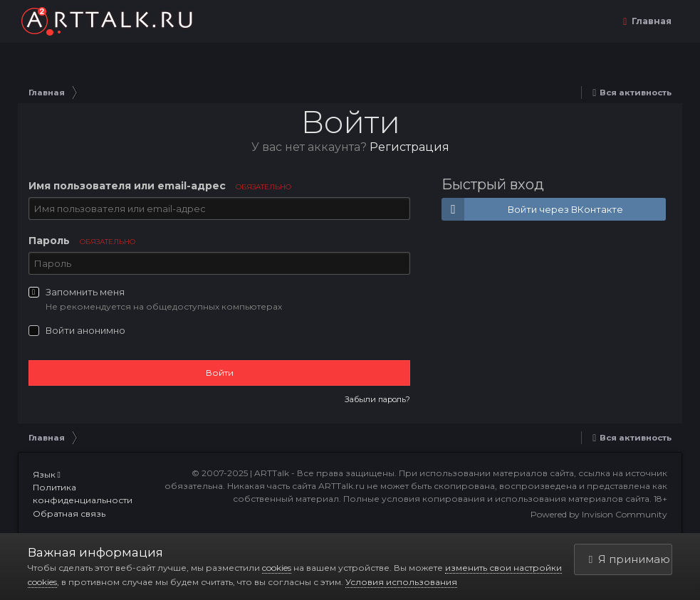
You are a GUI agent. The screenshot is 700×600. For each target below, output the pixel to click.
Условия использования (401, 582)
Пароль (82, 241)
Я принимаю (630, 559)
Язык (47, 474)
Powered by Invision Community (599, 514)
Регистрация (409, 147)
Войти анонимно (85, 330)
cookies (277, 568)
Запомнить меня (85, 292)
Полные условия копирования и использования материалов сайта (496, 499)
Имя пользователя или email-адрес (160, 186)
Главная (651, 21)
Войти (220, 373)
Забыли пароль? (377, 399)
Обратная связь (69, 514)
